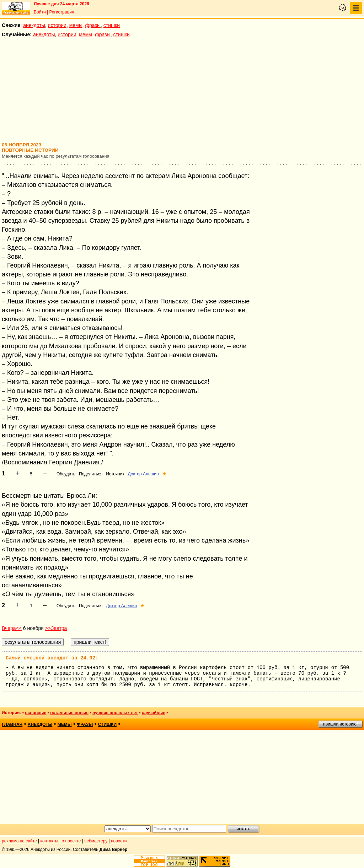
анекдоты (34, 25)
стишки (112, 25)
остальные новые (69, 713)
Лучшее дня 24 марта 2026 (61, 4)
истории (57, 25)
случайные (154, 713)
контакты (49, 841)
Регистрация (61, 12)
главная (12, 724)
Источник (115, 474)
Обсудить (66, 474)
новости (119, 841)
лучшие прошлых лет (115, 713)
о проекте (71, 841)
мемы (76, 25)
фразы (93, 25)
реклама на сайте (19, 841)
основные (36, 713)
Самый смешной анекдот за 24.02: (52, 658)
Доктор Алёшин (143, 474)
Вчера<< (12, 628)
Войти (40, 12)
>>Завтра (56, 628)
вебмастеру (96, 841)
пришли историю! (340, 724)
